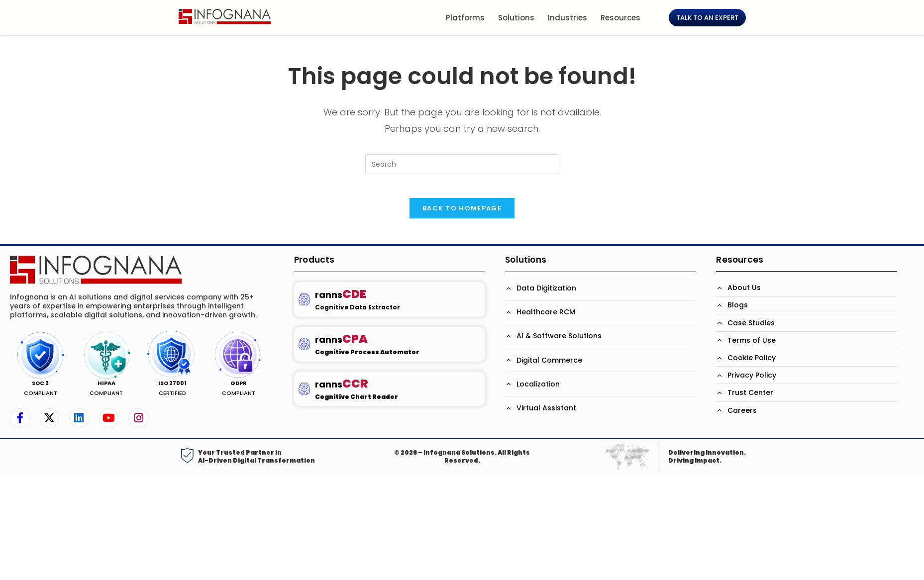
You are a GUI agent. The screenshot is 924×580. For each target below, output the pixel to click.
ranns (341, 302)
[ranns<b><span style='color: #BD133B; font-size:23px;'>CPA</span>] (304, 351)
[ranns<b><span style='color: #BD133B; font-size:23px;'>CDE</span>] (304, 306)
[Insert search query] (462, 164)
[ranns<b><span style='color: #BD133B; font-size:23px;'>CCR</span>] (304, 395)
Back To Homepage (462, 215)
